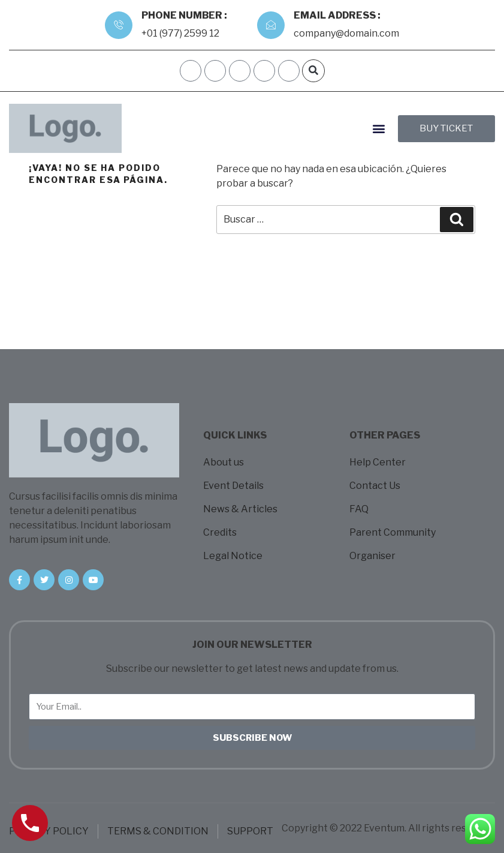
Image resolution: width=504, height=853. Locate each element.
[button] (313, 71)
